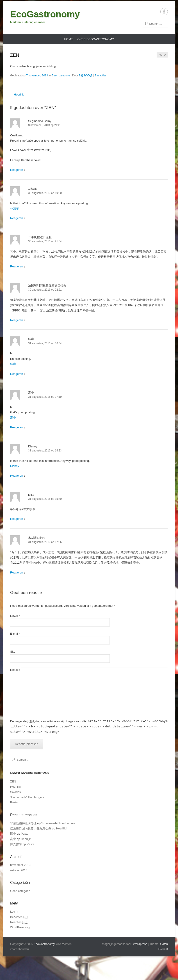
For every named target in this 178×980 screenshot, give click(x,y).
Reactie (15, 670)
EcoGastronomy (45, 14)
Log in (14, 912)
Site (13, 652)
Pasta (14, 802)
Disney (33, 446)
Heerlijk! (17, 94)
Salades (15, 792)
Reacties (19, 922)
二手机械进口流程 (40, 237)
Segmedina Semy (40, 121)
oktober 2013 (19, 870)
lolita (31, 495)
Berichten (20, 917)
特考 (31, 339)
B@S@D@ (86, 76)
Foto (162, 55)
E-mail (15, 634)
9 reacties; (101, 76)
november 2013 (20, 865)
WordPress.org (20, 927)
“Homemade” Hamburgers (27, 797)
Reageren (17, 170)
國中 (13, 834)
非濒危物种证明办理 (23, 823)
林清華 (33, 189)
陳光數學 (16, 844)
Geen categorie (61, 76)
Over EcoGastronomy (96, 39)
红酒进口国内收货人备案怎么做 (31, 828)
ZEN (15, 55)
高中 (31, 393)
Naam (15, 616)
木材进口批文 (37, 538)
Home (68, 39)
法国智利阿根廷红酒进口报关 (47, 286)
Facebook (164, 12)
